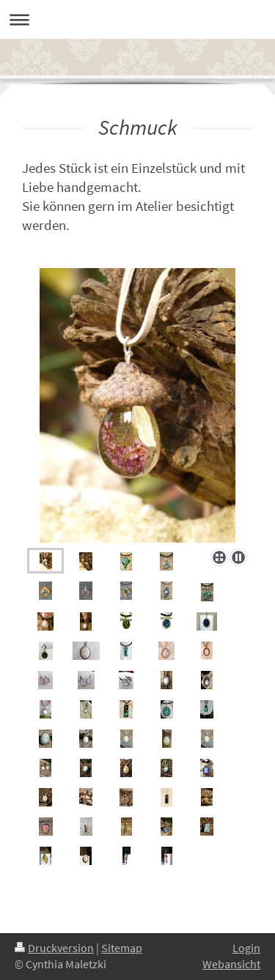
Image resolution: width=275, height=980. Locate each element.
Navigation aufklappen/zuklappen (137, 19)
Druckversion (54, 948)
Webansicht (231, 964)
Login (246, 948)
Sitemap (122, 948)
